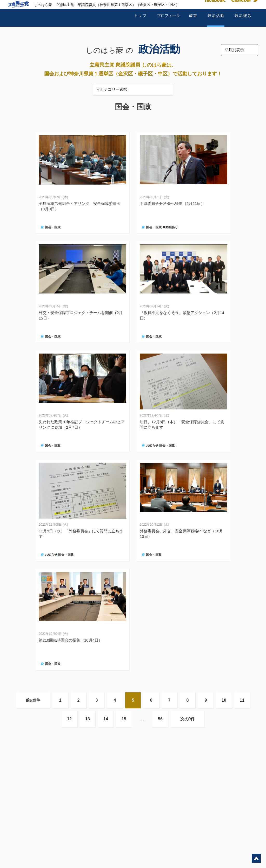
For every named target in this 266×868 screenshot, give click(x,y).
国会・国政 (53, 227)
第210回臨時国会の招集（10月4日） (71, 640)
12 (69, 719)
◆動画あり (170, 227)
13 (88, 719)
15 (124, 719)
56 (160, 719)
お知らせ (152, 446)
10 (224, 700)
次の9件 (188, 719)
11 (242, 700)
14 (106, 719)
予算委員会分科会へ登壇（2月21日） (172, 203)
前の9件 (33, 700)
